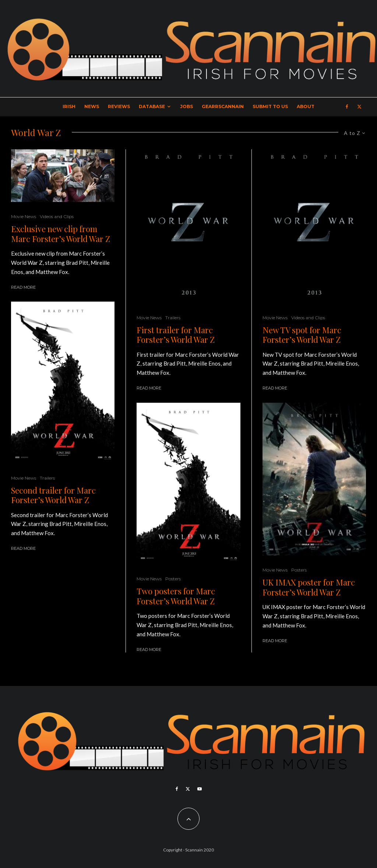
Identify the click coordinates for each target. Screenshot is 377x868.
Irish (69, 106)
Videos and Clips (57, 216)
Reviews (119, 106)
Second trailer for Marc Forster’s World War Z (53, 495)
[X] (359, 107)
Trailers (47, 478)
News (92, 106)
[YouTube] (200, 789)
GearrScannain (223, 106)
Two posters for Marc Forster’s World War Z (176, 596)
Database (152, 106)
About (306, 106)
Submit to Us (270, 106)
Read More (23, 287)
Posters (173, 579)
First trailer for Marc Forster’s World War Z (176, 335)
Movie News (24, 216)
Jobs (186, 106)
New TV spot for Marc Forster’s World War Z (302, 335)
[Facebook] (347, 107)
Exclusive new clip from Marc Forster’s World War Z (61, 234)
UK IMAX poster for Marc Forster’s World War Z (309, 587)
